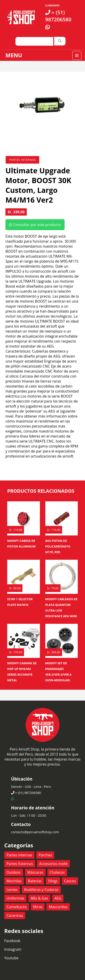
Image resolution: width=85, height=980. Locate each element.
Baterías (35, 881)
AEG (58, 898)
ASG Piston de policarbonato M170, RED (58, 546)
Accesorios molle (53, 864)
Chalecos (57, 872)
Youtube (11, 958)
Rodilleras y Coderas (41, 890)
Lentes (12, 890)
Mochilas (14, 881)
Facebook (12, 941)
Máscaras (35, 872)
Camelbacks (17, 907)
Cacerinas (15, 915)
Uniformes (15, 898)
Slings (53, 881)
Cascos (70, 881)
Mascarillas (58, 907)
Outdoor (14, 872)
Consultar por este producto (35, 225)
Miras (38, 907)
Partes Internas (22, 160)
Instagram (13, 949)
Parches (45, 855)
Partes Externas (20, 864)
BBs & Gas (39, 898)
